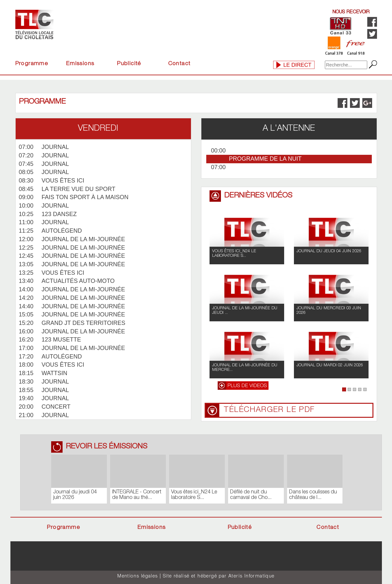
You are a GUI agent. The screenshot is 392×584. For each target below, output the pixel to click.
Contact (179, 64)
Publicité (129, 64)
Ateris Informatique (252, 577)
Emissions (80, 64)
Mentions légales (138, 577)
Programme (32, 64)
